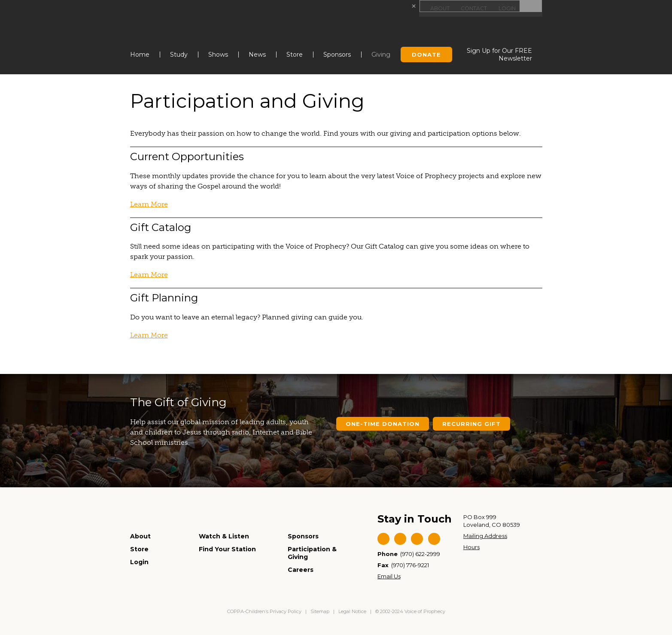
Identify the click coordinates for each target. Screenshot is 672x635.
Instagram (434, 539)
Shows (218, 55)
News (257, 55)
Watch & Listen (224, 536)
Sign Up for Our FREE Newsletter (499, 55)
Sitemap (320, 611)
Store (295, 55)
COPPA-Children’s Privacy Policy (265, 611)
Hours (471, 547)
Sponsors (337, 55)
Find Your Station (227, 549)
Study (179, 55)
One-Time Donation (383, 424)
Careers (301, 570)
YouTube (417, 539)
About (439, 8)
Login (507, 8)
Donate (426, 55)
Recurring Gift (471, 424)
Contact (473, 8)
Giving (381, 55)
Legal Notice (352, 611)
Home (140, 55)
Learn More (149, 204)
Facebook (383, 539)
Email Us (389, 576)
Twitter (400, 539)
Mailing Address (485, 536)
